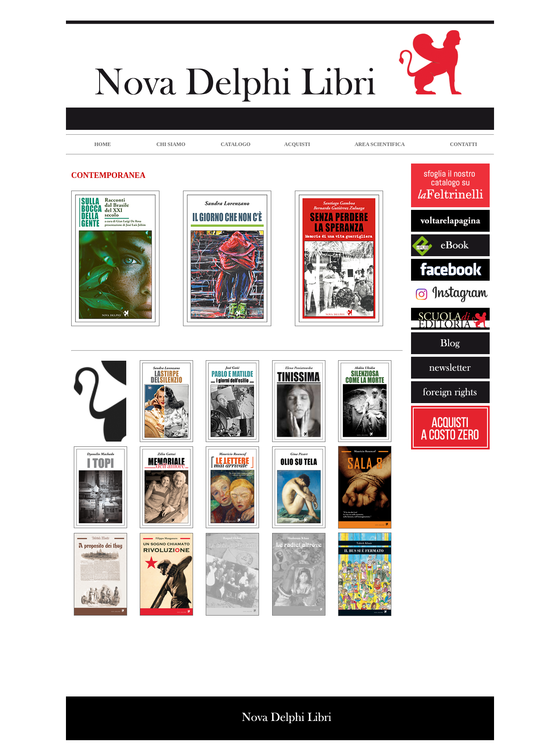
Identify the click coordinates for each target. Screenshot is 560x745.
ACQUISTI (297, 144)
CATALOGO (235, 144)
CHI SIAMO (171, 144)
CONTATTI (463, 144)
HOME (103, 144)
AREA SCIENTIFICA (380, 144)
